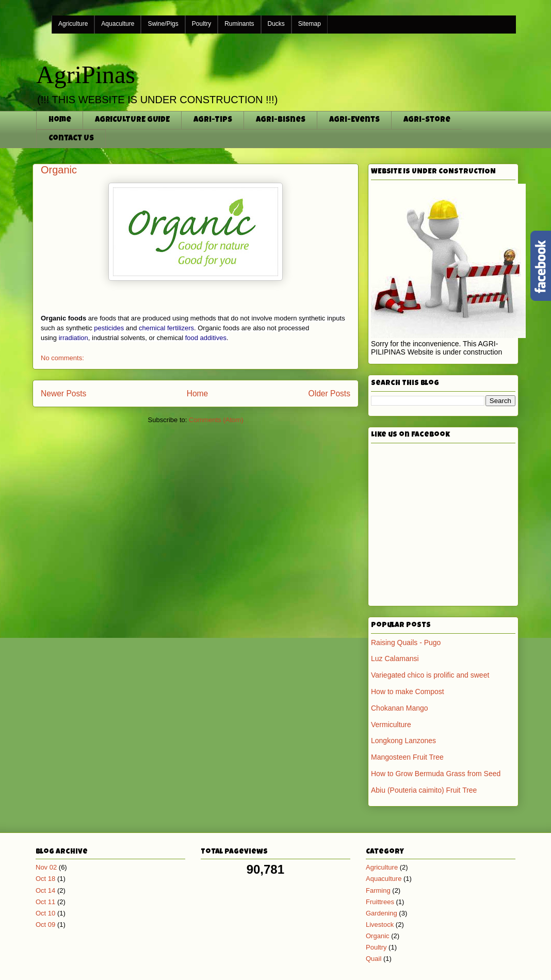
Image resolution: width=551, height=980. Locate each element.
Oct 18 (45, 879)
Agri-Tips (213, 120)
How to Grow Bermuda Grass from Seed (436, 774)
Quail (374, 959)
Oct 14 (45, 890)
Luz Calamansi (395, 658)
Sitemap (310, 24)
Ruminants (239, 24)
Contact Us (71, 139)
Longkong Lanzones (403, 741)
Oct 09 (45, 925)
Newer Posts (63, 393)
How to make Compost (408, 692)
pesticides (109, 328)
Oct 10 (45, 913)
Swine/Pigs (163, 24)
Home (60, 120)
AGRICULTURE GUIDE (132, 120)
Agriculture (73, 24)
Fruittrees (380, 902)
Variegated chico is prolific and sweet (430, 675)
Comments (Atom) (216, 420)
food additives (206, 338)
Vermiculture (391, 725)
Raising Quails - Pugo (406, 642)
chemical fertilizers (166, 328)
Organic (59, 170)
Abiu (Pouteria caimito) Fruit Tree (424, 790)
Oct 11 (45, 902)
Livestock (380, 925)
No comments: (62, 358)
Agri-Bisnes (281, 120)
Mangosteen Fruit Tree (407, 757)
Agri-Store (427, 120)
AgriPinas (86, 75)
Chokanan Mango (400, 708)
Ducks (276, 24)
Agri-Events (354, 120)
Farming (378, 890)
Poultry (201, 24)
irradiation (74, 338)
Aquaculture (118, 24)
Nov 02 (46, 867)
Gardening (382, 913)
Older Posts (329, 393)
